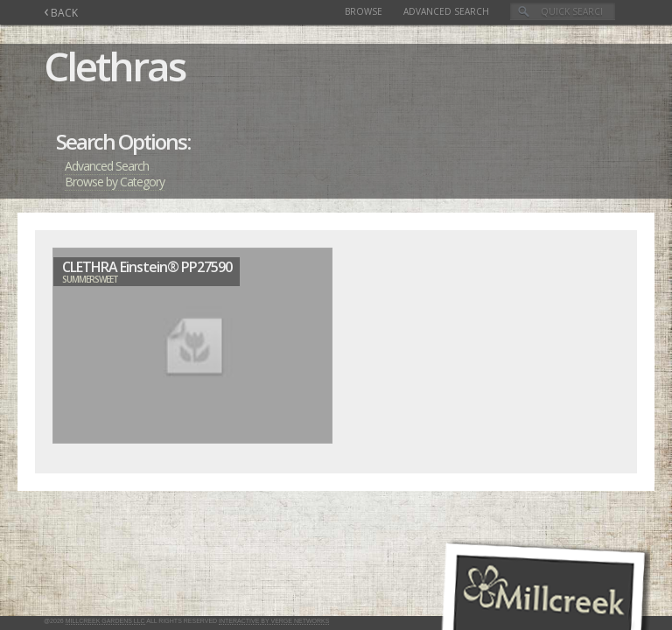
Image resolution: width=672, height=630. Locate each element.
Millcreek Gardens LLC (105, 621)
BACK (61, 13)
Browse (364, 11)
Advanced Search (446, 11)
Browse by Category (115, 182)
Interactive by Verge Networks (274, 621)
